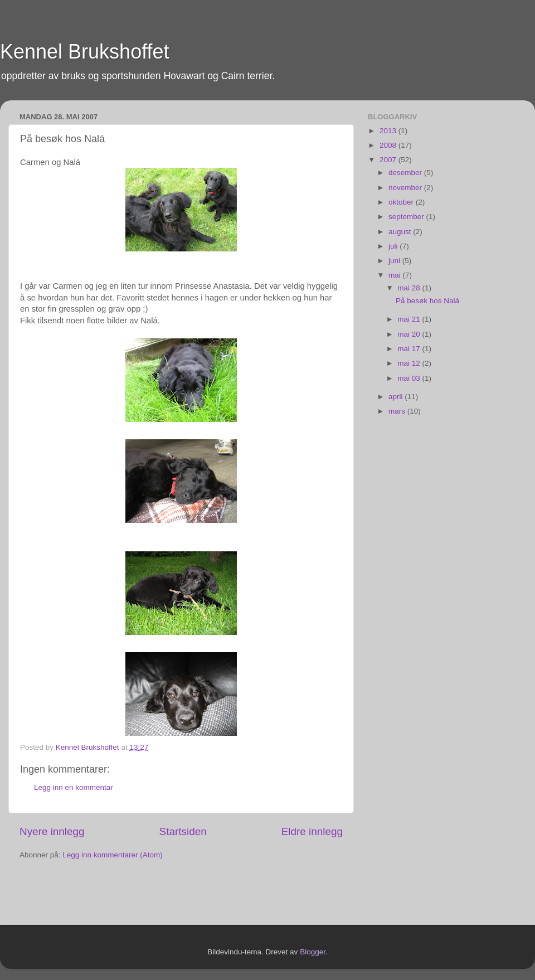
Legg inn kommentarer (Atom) (112, 855)
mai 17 (410, 349)
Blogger (313, 952)
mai (396, 275)
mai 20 (410, 334)
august (401, 232)
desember (406, 173)
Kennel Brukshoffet (85, 52)
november (406, 188)
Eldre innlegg (312, 831)
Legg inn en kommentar (74, 787)
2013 (389, 131)
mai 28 (410, 288)
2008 (389, 145)
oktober (402, 202)
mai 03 (410, 378)
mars (398, 411)
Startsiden (183, 831)
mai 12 (410, 363)
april (397, 397)
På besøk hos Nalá (427, 301)
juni (395, 261)
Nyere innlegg (52, 831)
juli (394, 246)
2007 (389, 160)
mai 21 (410, 319)
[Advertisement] (85, 894)
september (407, 217)
